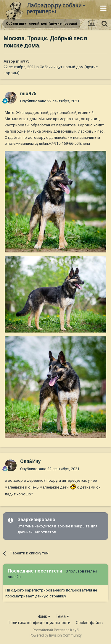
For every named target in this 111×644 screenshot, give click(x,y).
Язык (44, 616)
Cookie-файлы (90, 623)
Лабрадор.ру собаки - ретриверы (56, 8)
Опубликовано (50, 101)
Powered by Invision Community (56, 635)
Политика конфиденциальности (39, 623)
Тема (62, 616)
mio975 (23, 61)
